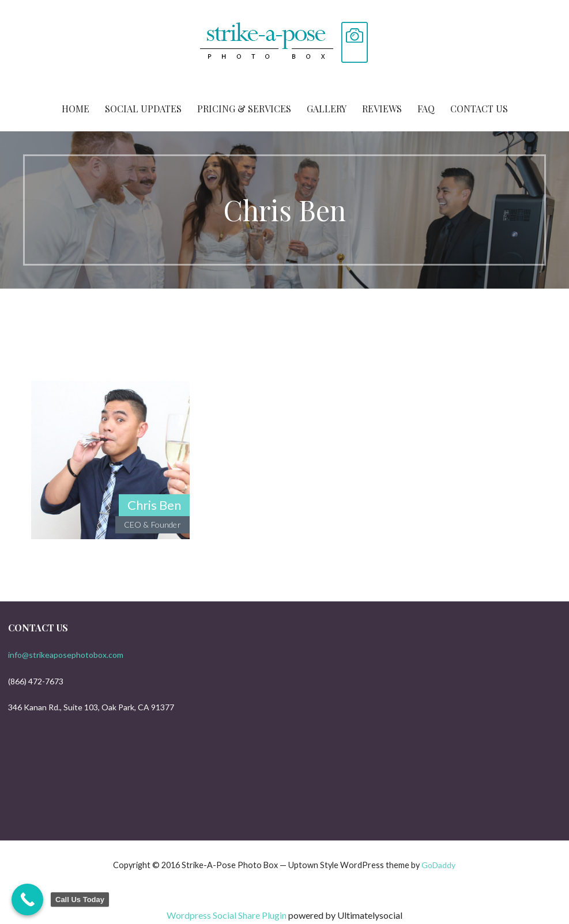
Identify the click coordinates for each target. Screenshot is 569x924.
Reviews (382, 109)
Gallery (327, 109)
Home (76, 109)
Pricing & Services (244, 109)
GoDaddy (438, 865)
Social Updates (143, 109)
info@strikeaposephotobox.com (66, 655)
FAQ (426, 109)
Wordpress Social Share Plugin (227, 915)
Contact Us (479, 109)
